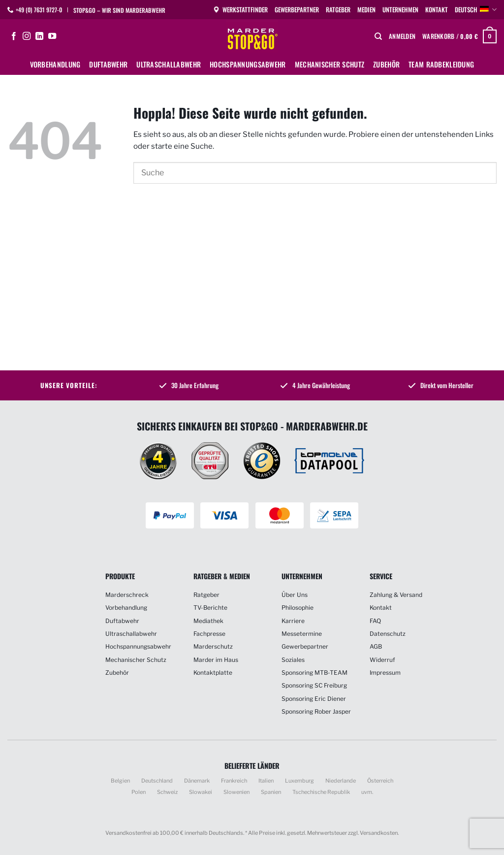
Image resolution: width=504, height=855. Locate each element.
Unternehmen (400, 10)
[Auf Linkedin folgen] (39, 36)
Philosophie (298, 608)
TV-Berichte (210, 608)
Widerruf (382, 660)
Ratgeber (338, 10)
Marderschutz (213, 646)
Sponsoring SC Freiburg (314, 685)
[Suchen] (378, 36)
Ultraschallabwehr (169, 64)
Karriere (293, 621)
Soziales (293, 660)
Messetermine (302, 634)
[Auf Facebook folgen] (14, 36)
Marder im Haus (216, 660)
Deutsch (476, 10)
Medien (366, 10)
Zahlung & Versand (396, 595)
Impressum (385, 673)
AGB (376, 646)
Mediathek (208, 621)
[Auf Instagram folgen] (27, 36)
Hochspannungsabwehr (248, 64)
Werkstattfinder (240, 10)
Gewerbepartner (297, 10)
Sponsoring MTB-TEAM (315, 673)
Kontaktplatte (213, 673)
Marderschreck (127, 595)
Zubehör (386, 64)
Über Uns (295, 595)
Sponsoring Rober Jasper (316, 711)
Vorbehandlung (55, 64)
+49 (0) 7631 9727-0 (39, 10)
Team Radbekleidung (441, 64)
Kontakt (437, 10)
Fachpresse (209, 634)
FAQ (375, 621)
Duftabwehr (108, 64)
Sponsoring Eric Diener (314, 699)
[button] (402, 36)
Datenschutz (388, 634)
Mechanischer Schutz (330, 64)
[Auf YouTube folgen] (52, 36)
